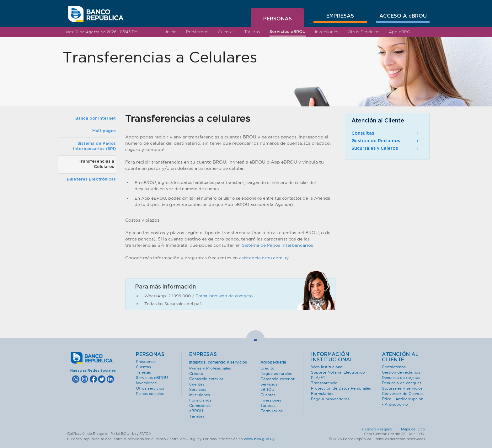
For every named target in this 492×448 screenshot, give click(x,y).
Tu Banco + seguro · (380, 429)
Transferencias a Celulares (96, 164)
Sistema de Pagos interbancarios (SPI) (94, 146)
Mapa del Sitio (413, 429)
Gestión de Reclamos (386, 141)
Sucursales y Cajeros (386, 148)
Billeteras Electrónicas (91, 179)
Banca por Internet (96, 119)
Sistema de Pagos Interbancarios (278, 245)
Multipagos (104, 131)
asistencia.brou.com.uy (264, 258)
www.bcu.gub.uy (259, 439)
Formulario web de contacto (224, 296)
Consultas (386, 133)
